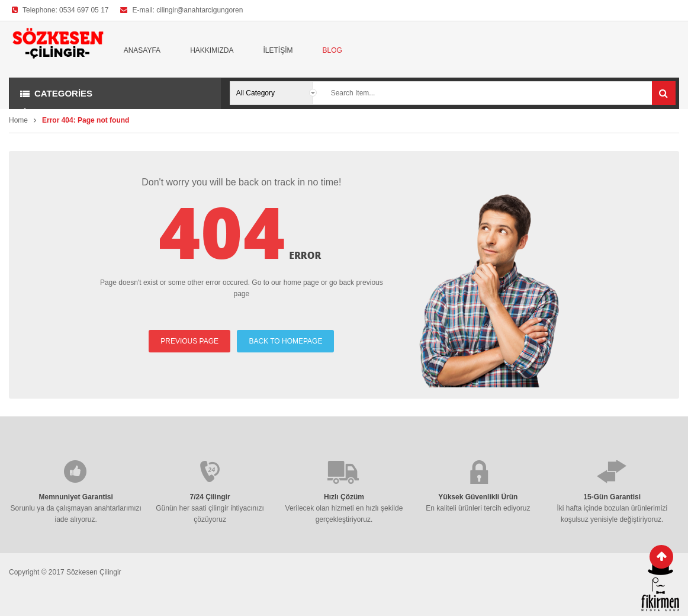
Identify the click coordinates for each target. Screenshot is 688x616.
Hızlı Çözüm (344, 497)
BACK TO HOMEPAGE (285, 341)
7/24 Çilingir (210, 497)
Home (18, 120)
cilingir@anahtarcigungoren (200, 10)
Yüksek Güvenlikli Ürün (478, 497)
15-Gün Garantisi (612, 497)
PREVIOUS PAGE (189, 341)
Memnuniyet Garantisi (76, 497)
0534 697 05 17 (84, 10)
